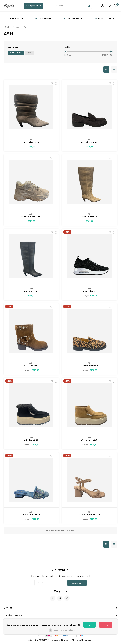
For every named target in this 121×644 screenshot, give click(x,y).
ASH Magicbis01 (89, 441)
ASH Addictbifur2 (31, 218)
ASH (26, 28)
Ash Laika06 (89, 292)
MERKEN (16, 28)
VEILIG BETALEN (43, 20)
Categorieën (34, 6)
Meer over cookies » (65, 630)
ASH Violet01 (31, 292)
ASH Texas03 (31, 367)
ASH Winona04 (89, 367)
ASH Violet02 (89, 218)
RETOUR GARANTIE (105, 20)
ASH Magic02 (31, 441)
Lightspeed (66, 641)
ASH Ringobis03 (89, 143)
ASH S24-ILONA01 (31, 516)
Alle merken (16, 54)
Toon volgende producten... (60, 532)
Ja (89, 625)
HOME (6, 28)
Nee (106, 625)
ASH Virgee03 (31, 143)
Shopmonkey (87, 641)
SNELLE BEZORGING (73, 20)
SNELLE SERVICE (15, 20)
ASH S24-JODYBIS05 (89, 516)
